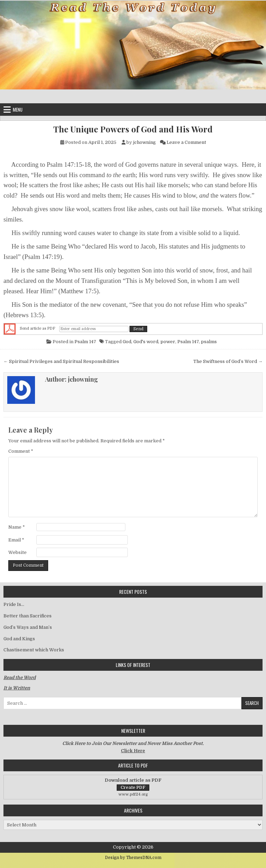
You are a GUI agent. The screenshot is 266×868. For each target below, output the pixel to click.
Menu (18, 110)
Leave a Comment (186, 142)
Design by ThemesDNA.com (133, 858)
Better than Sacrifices (28, 616)
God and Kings (19, 639)
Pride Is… (14, 604)
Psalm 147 (85, 342)
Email (16, 540)
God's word (146, 342)
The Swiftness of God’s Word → (228, 361)
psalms (209, 342)
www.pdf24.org (133, 794)
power (168, 342)
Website (17, 552)
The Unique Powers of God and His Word (133, 129)
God (127, 342)
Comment (21, 451)
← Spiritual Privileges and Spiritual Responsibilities (61, 361)
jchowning (144, 142)
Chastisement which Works (34, 650)
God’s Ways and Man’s (28, 627)
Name (17, 527)
